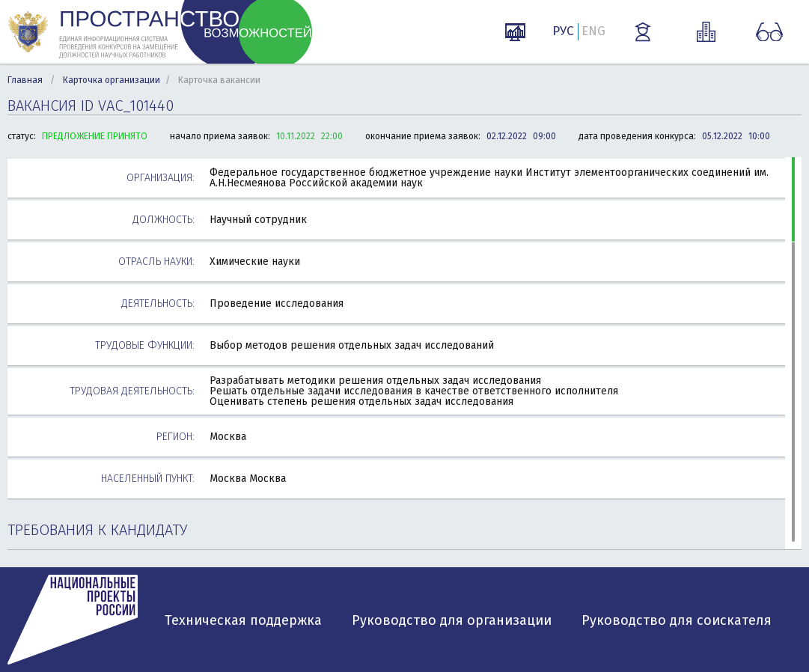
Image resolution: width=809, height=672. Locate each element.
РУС (563, 31)
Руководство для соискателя (677, 620)
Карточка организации (112, 80)
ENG (593, 31)
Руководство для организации (452, 620)
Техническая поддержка (243, 620)
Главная (25, 80)
